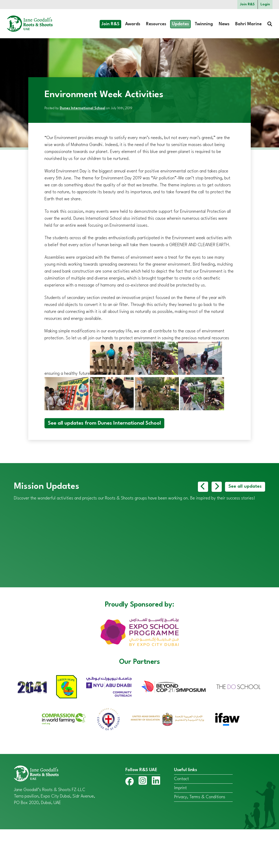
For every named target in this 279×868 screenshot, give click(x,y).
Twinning (204, 25)
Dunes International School (82, 109)
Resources (156, 25)
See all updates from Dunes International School (104, 424)
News (224, 25)
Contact (181, 818)
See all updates (244, 487)
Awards (133, 25)
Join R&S (246, 5)
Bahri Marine (248, 25)
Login (265, 5)
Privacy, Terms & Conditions (200, 836)
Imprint (180, 827)
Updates (180, 25)
